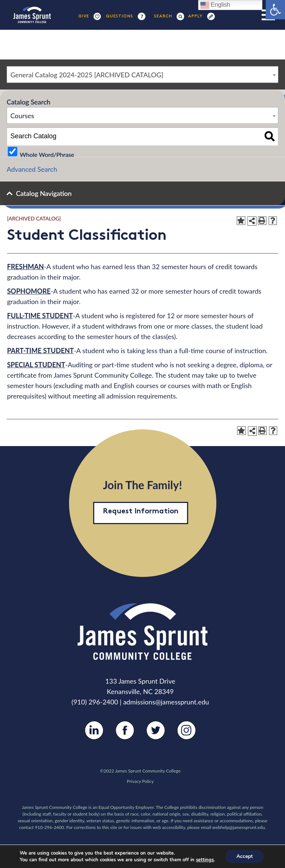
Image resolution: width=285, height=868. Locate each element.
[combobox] (142, 75)
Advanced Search (32, 169)
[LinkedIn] (94, 736)
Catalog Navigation (44, 193)
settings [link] (205, 860)
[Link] (32, 15)
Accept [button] (245, 856)
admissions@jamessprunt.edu (166, 702)
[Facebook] (125, 736)
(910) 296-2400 (95, 702)
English (215, 5)
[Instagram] (186, 736)
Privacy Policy (140, 781)
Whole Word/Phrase (47, 154)
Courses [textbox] (22, 116)
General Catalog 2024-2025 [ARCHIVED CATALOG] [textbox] (87, 75)
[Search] (163, 17)
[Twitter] (156, 736)
